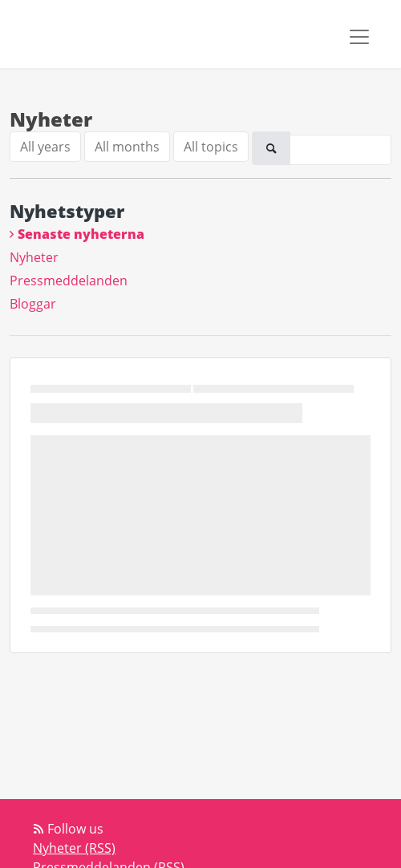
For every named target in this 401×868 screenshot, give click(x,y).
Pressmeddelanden (69, 281)
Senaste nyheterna (81, 234)
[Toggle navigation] (359, 37)
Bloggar (33, 304)
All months (127, 147)
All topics (211, 147)
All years (45, 147)
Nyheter (34, 257)
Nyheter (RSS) (74, 848)
